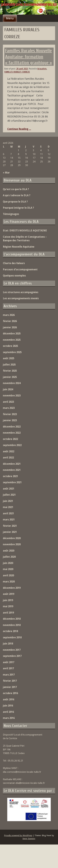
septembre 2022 (12, 445)
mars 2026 (9, 315)
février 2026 (10, 321)
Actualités (42, 69)
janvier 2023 (10, 420)
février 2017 (10, 681)
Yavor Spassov (29, 839)
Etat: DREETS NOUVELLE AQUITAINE (25, 231)
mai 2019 (8, 606)
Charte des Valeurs (14, 263)
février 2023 (10, 414)
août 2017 (9, 662)
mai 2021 (8, 507)
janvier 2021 (10, 532)
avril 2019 (8, 613)
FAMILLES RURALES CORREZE (17, 72)
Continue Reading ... (19, 129)
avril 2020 (8, 575)
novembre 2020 (12, 544)
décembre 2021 (12, 464)
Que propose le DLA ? (15, 202)
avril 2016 (8, 712)
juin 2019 (8, 600)
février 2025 (10, 371)
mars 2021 (9, 520)
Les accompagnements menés (21, 298)
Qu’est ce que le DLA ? (16, 189)
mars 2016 (9, 718)
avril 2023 (8, 402)
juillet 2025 (9, 365)
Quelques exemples (14, 276)
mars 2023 (9, 408)
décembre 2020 (12, 538)
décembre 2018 (12, 619)
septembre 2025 (12, 352)
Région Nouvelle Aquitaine (19, 247)
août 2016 (9, 699)
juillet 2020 (9, 557)
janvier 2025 (10, 377)
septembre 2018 (12, 637)
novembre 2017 (12, 650)
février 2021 (10, 526)
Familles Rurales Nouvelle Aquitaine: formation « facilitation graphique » (28, 57)
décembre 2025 (12, 334)
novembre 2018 (12, 625)
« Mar (6, 173)
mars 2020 (9, 582)
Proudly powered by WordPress (18, 835)
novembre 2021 (12, 470)
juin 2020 (8, 563)
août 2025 (9, 358)
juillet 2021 (9, 495)
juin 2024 (8, 389)
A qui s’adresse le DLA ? (17, 195)
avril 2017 (8, 668)
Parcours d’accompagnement (20, 269)
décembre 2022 (12, 427)
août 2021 (9, 489)
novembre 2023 (12, 396)
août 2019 (9, 594)
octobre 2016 (10, 693)
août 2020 (9, 551)
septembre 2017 (12, 656)
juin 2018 (8, 644)
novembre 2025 (12, 340)
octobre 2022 (10, 439)
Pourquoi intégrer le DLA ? (18, 208)
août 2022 (9, 451)
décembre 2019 (12, 588)
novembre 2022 (12, 433)
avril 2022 (8, 458)
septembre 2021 (12, 482)
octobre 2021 (10, 476)
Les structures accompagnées (21, 292)
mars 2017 (9, 675)
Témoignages (11, 214)
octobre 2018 (10, 631)
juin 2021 (8, 501)
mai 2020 (8, 569)
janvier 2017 (10, 687)
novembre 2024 (12, 383)
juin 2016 (8, 706)
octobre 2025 (10, 346)
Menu (10, 18)
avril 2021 (8, 513)
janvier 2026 (10, 327)
